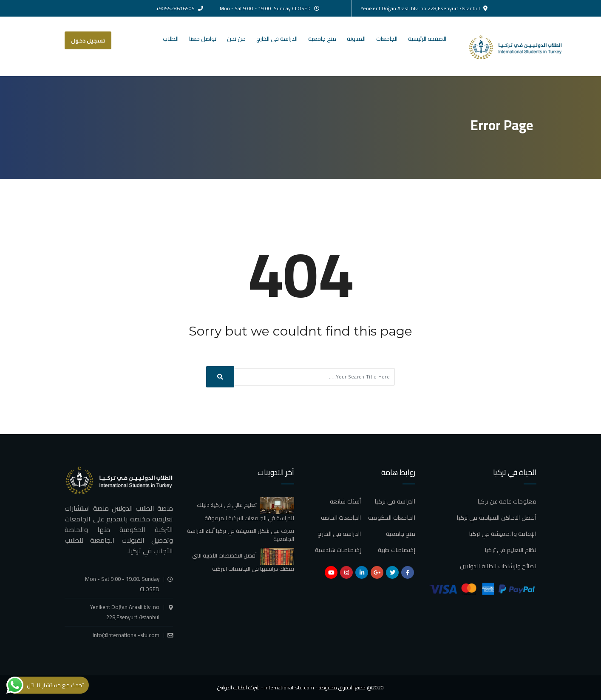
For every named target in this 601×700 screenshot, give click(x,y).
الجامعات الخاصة (341, 518)
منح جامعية (322, 39)
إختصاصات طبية (397, 550)
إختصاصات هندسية (338, 550)
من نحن (236, 39)
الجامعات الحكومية (392, 518)
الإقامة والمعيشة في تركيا (503, 534)
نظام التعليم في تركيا (511, 550)
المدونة (356, 39)
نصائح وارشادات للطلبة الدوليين (498, 566)
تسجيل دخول (88, 40)
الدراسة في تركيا (395, 501)
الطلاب (171, 39)
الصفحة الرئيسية (427, 39)
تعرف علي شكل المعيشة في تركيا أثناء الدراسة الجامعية (241, 535)
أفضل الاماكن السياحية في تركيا (497, 518)
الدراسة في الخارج (277, 39)
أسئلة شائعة (345, 501)
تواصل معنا (203, 39)
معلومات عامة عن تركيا (507, 501)
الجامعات (387, 39)
